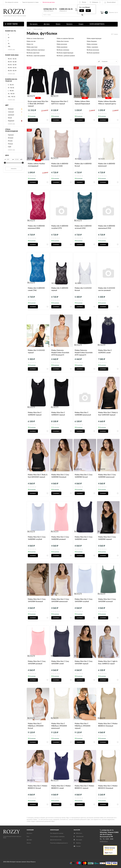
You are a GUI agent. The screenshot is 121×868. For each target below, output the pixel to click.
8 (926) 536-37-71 (50, 9)
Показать (14, 169)
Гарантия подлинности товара (30, 2)
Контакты (69, 24)
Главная (29, 29)
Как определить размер (12, 2)
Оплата (58, 24)
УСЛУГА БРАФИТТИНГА (97, 24)
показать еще (11, 49)
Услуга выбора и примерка (57, 837)
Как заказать (34, 24)
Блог (28, 837)
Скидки (81, 24)
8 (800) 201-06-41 (66, 9)
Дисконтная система (56, 840)
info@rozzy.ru (63, 11)
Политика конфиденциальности (59, 843)
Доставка (47, 24)
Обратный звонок (48, 11)
